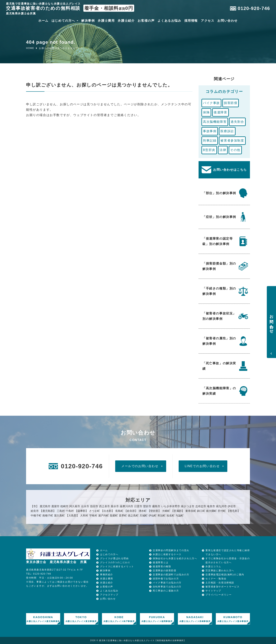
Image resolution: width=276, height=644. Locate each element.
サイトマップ (213, 591)
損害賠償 (231, 103)
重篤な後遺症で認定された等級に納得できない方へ (228, 552)
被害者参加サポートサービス (222, 587)
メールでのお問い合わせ (140, 466)
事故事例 (210, 131)
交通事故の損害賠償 (164, 571)
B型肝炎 (209, 150)
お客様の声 (146, 21)
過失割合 (237, 122)
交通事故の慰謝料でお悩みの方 (171, 575)
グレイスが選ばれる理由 (114, 558)
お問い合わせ (228, 21)
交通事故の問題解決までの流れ (171, 550)
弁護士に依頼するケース (167, 554)
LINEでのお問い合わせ (202, 466)
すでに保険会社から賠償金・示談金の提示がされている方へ (228, 560)
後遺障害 (220, 112)
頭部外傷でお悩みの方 (166, 579)
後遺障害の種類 (162, 566)
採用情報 (191, 21)
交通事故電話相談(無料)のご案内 (225, 575)
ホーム (43, 21)
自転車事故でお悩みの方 (167, 587)
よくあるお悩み (169, 21)
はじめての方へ (63, 21)
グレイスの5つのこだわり (115, 562)
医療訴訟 (227, 131)
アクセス (208, 21)
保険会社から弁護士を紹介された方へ (175, 558)
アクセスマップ (109, 595)
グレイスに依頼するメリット (117, 566)
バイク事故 (211, 103)
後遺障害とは (161, 562)
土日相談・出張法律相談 (220, 583)
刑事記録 (210, 141)
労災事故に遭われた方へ (220, 571)
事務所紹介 (107, 575)
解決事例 (88, 21)
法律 (223, 150)
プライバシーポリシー (219, 595)
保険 (206, 112)
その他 (235, 150)
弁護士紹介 (126, 21)
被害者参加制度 (232, 141)
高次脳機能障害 (215, 122)
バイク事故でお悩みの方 (167, 583)
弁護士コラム (213, 566)
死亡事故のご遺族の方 (166, 591)
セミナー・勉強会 (216, 579)
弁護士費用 (106, 21)
